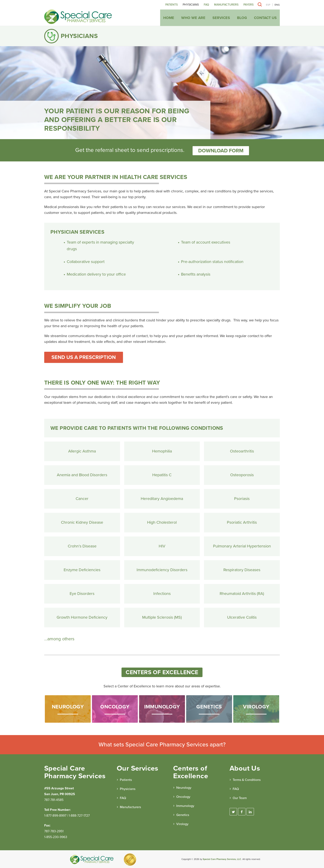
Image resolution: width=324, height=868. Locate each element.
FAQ (206, 5)
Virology (182, 823)
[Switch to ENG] (276, 5)
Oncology (183, 796)
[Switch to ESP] (268, 5)
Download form (221, 150)
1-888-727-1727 (79, 815)
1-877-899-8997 (55, 815)
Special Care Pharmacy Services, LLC (222, 859)
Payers (248, 5)
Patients (172, 5)
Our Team (240, 797)
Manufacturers (226, 5)
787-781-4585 (54, 799)
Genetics (183, 814)
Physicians (191, 5)
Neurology (184, 787)
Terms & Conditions (247, 779)
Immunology (185, 805)
